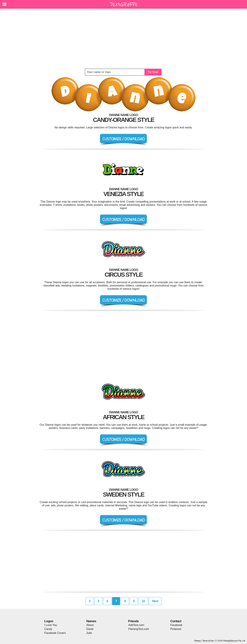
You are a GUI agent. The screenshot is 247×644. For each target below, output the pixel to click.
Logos (49, 621)
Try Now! (153, 72)
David (90, 629)
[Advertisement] (123, 39)
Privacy (197, 641)
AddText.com (136, 625)
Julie (89, 633)
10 (143, 601)
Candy (48, 629)
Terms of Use (208, 641)
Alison (90, 625)
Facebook (176, 625)
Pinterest (176, 629)
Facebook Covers (55, 633)
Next (155, 601)
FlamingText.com (139, 629)
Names (91, 621)
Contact (176, 621)
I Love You (51, 625)
